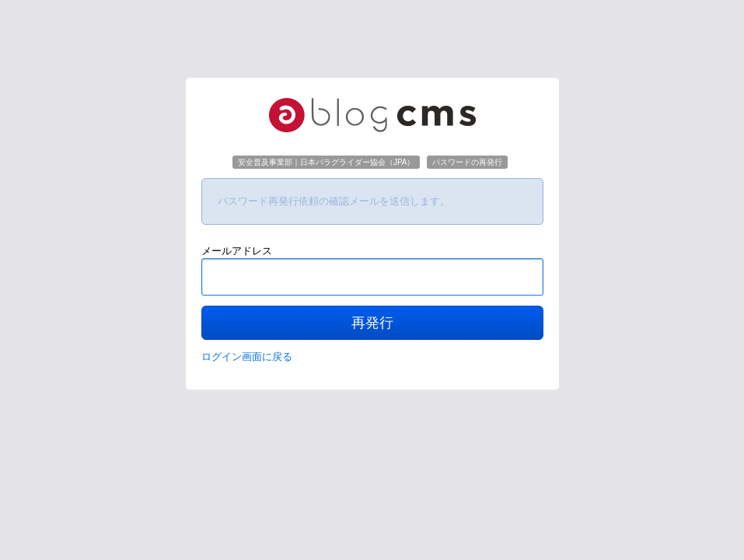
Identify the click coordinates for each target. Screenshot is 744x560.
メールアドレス (237, 251)
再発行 (372, 323)
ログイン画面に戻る (247, 357)
